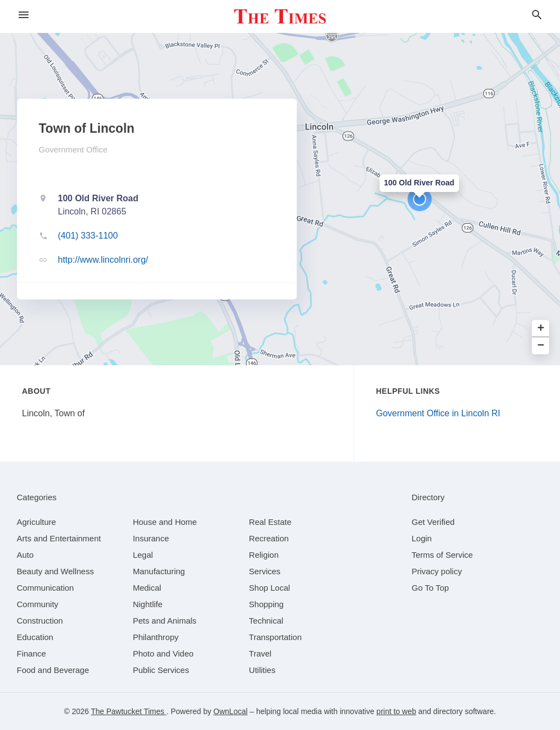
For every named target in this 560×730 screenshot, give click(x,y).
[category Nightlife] (148, 604)
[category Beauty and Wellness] (56, 571)
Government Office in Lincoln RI (438, 413)
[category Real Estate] (270, 522)
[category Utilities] (262, 670)
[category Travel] (260, 653)
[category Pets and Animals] (165, 621)
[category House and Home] (165, 522)
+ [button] (541, 329)
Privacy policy (437, 571)
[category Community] (38, 604)
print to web (396, 711)
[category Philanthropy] (155, 637)
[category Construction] (40, 621)
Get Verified (433, 522)
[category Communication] (46, 588)
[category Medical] (147, 588)
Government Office (73, 149)
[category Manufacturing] (159, 571)
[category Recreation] (269, 538)
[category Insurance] (151, 538)
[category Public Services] (161, 670)
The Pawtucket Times (129, 711)
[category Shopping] (266, 604)
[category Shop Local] (270, 588)
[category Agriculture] (37, 522)
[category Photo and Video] (163, 653)
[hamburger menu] (24, 15)
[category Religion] (264, 555)
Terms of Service (443, 555)
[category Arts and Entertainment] (59, 538)
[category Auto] (26, 555)
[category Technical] (266, 621)
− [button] (541, 346)
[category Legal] (143, 555)
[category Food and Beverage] (53, 670)
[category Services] (265, 571)
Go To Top (431, 588)
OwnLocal (230, 711)
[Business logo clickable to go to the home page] (280, 16)
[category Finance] (32, 653)
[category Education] (35, 637)
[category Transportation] (275, 637)
